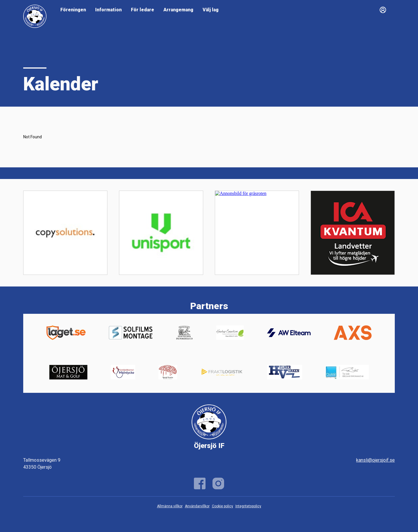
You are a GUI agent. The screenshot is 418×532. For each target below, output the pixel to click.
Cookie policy (222, 506)
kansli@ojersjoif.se (375, 460)
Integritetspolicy (248, 506)
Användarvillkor (197, 506)
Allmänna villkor (170, 506)
